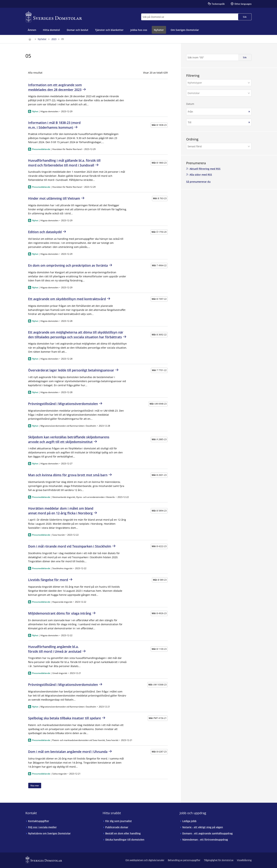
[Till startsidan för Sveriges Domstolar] (54, 17)
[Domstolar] (217, 93)
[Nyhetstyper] (217, 83)
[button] (219, 83)
